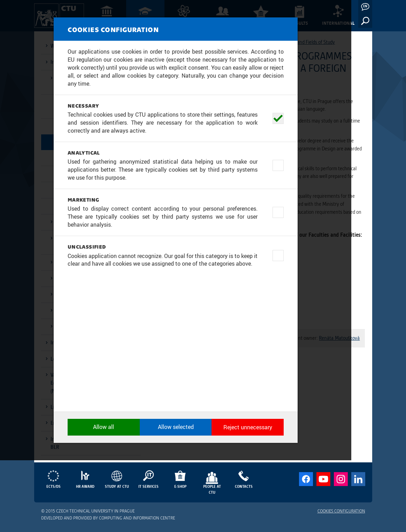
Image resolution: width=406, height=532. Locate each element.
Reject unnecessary (280, 499)
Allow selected (203, 499)
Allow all (127, 499)
